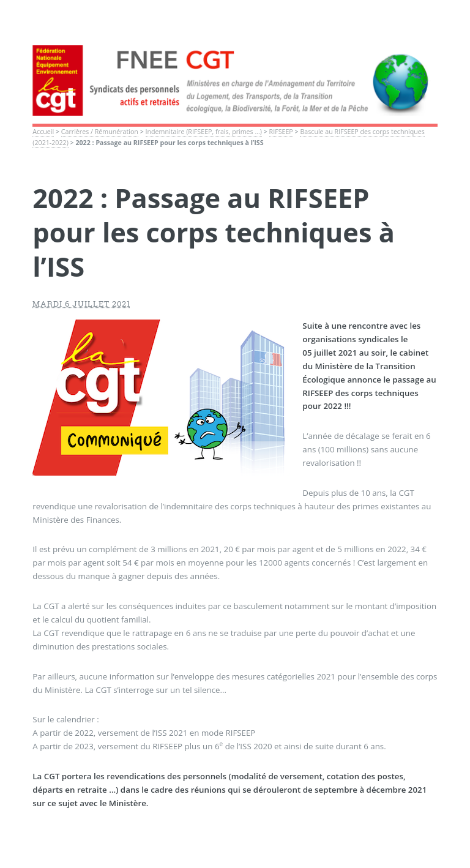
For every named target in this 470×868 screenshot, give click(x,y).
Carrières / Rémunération (100, 132)
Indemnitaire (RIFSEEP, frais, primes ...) (204, 132)
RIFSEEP (281, 132)
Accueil (43, 132)
